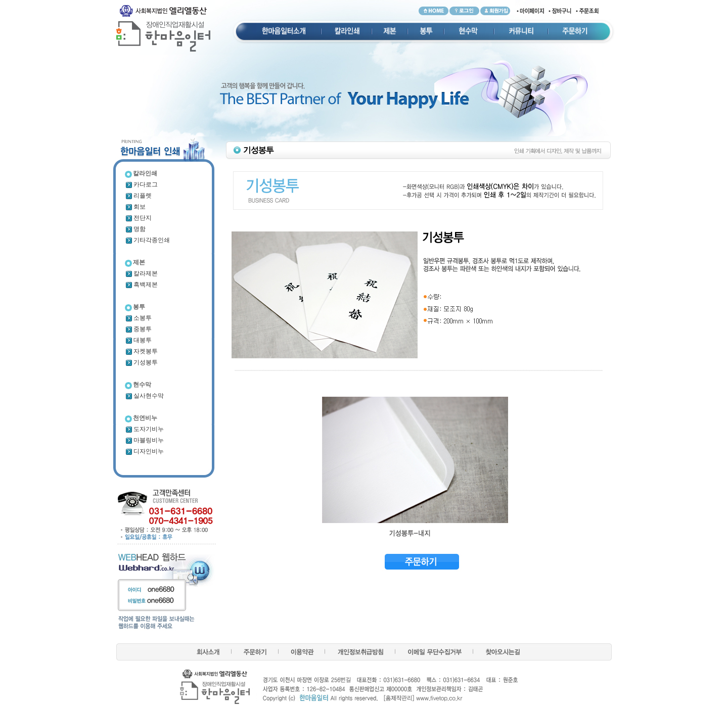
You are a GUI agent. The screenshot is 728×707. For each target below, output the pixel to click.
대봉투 (138, 340)
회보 (135, 207)
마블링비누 (144, 440)
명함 (135, 229)
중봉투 (138, 329)
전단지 (138, 218)
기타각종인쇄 (147, 240)
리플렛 (138, 196)
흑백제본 (141, 285)
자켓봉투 (141, 351)
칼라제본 (141, 273)
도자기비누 (144, 429)
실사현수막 (144, 396)
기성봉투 (141, 362)
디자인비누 (144, 451)
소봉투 (138, 318)
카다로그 (141, 184)
